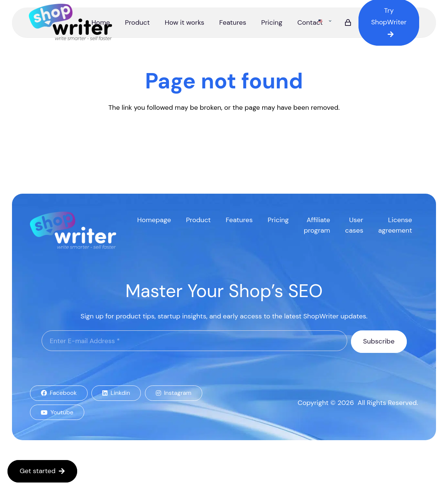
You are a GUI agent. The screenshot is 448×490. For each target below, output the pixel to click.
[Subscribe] (379, 342)
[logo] (71, 22)
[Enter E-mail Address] (194, 341)
